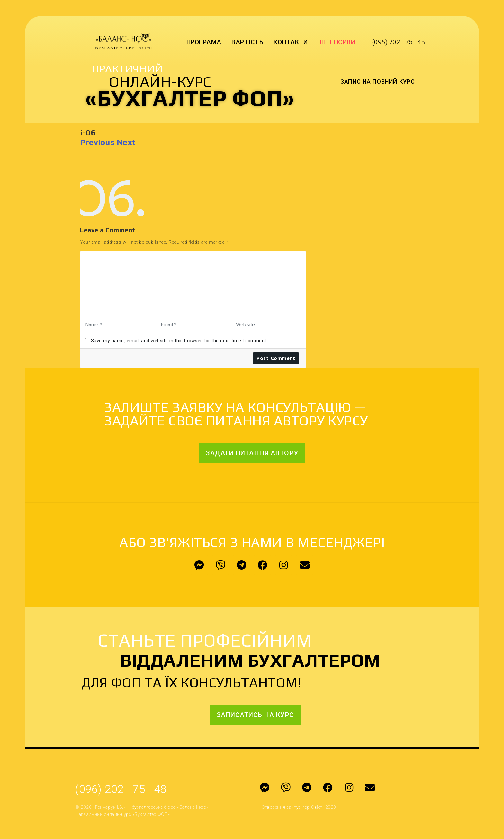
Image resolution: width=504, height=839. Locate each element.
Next (126, 142)
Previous (97, 142)
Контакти (291, 42)
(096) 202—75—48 (399, 42)
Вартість (247, 42)
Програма (204, 42)
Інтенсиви (337, 42)
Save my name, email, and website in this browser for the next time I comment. (179, 341)
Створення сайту (280, 807)
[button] (378, 82)
